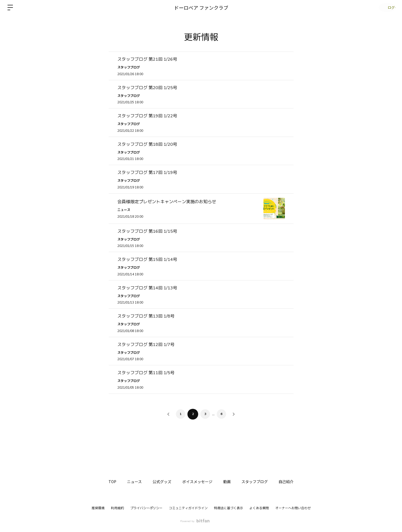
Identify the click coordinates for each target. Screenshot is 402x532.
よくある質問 (259, 508)
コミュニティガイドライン (188, 508)
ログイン (386, 7)
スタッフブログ (260, 482)
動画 (230, 482)
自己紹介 (294, 482)
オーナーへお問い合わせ (293, 508)
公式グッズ (160, 482)
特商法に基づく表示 (229, 508)
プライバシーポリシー (146, 508)
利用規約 (117, 508)
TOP (105, 482)
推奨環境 (98, 508)
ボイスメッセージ (197, 482)
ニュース (129, 482)
